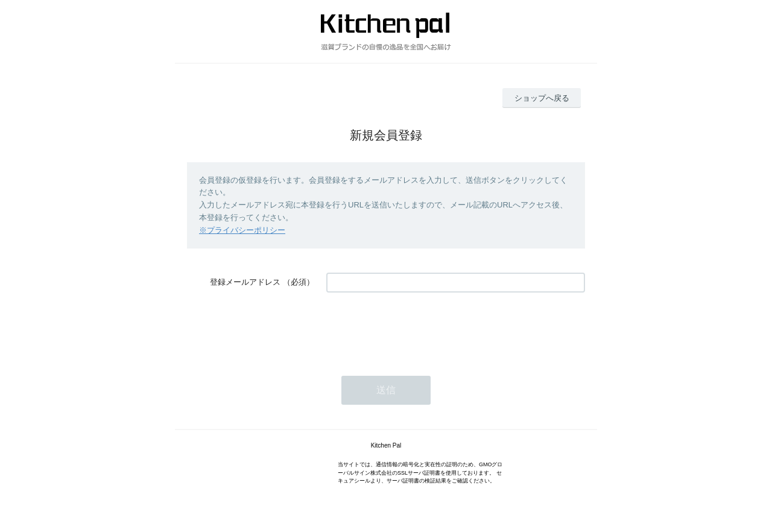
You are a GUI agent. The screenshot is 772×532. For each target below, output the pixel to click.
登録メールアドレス (245, 282)
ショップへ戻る (542, 98)
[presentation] (418, 328)
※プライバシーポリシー (242, 230)
